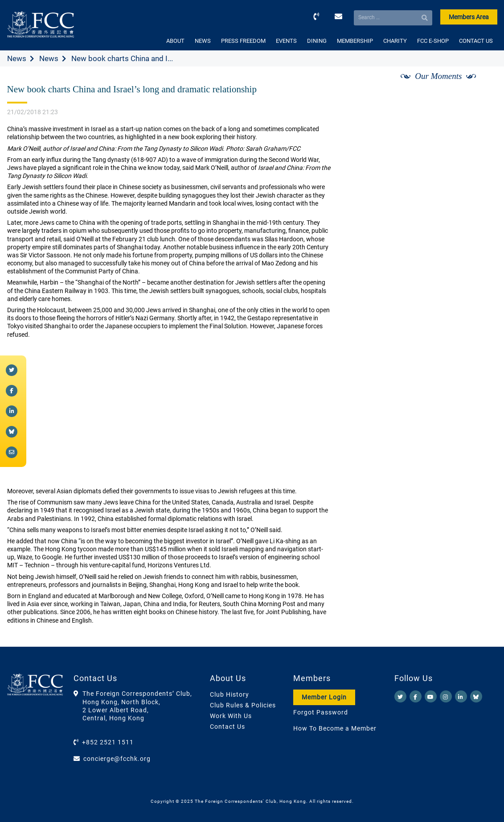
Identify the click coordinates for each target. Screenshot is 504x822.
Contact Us (227, 727)
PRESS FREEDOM (243, 41)
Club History (229, 694)
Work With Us (231, 716)
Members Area (469, 17)
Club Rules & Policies (243, 705)
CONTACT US (476, 41)
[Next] (480, 86)
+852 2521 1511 (108, 742)
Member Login (324, 697)
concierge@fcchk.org (117, 759)
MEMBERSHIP (355, 41)
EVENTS (286, 41)
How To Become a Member (335, 728)
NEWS (203, 41)
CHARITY (395, 41)
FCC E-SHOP (433, 41)
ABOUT (175, 41)
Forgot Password (321, 712)
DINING (317, 41)
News (17, 58)
